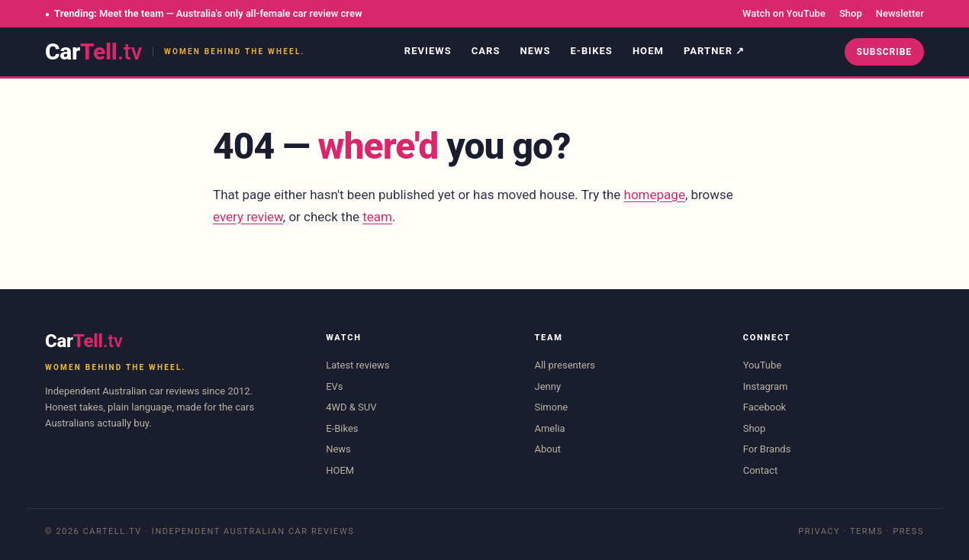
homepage (655, 195)
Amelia (549, 428)
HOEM (648, 51)
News (535, 51)
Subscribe (884, 52)
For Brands (767, 449)
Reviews (428, 51)
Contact (760, 470)
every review (248, 217)
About (547, 449)
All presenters (565, 365)
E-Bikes (592, 51)
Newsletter (900, 13)
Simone (551, 407)
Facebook (765, 407)
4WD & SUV (351, 407)
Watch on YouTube (784, 13)
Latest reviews (357, 365)
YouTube (763, 365)
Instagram (766, 386)
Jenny (547, 386)
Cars (486, 51)
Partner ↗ (714, 51)
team (377, 217)
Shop (851, 13)
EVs (334, 386)
